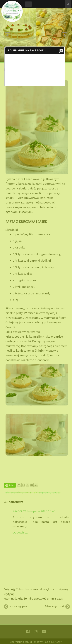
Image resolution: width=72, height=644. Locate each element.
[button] (28, 4)
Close (61, 51)
